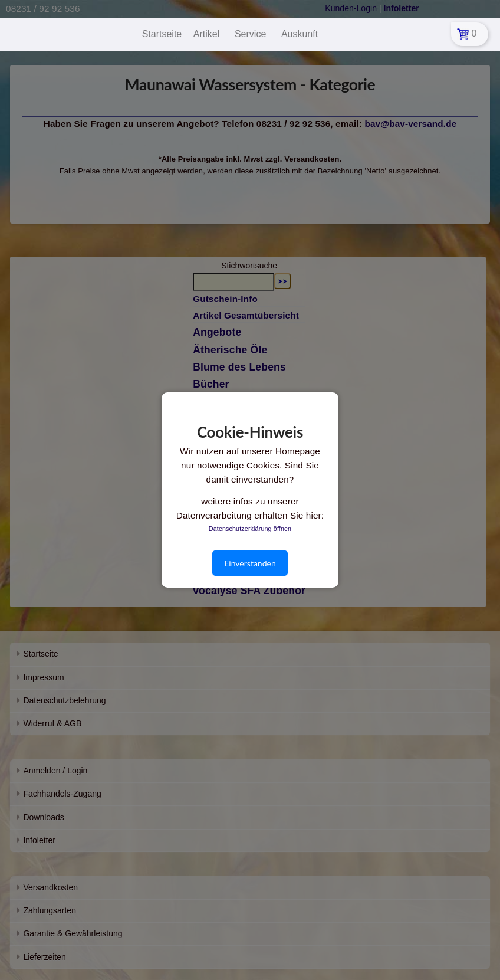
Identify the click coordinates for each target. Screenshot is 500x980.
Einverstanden (250, 563)
